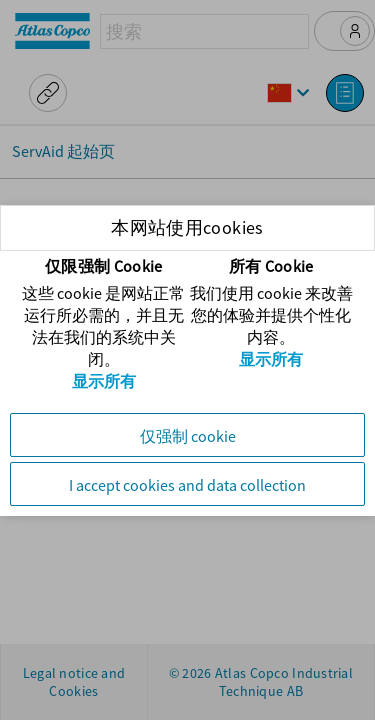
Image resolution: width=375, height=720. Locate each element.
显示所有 (104, 381)
